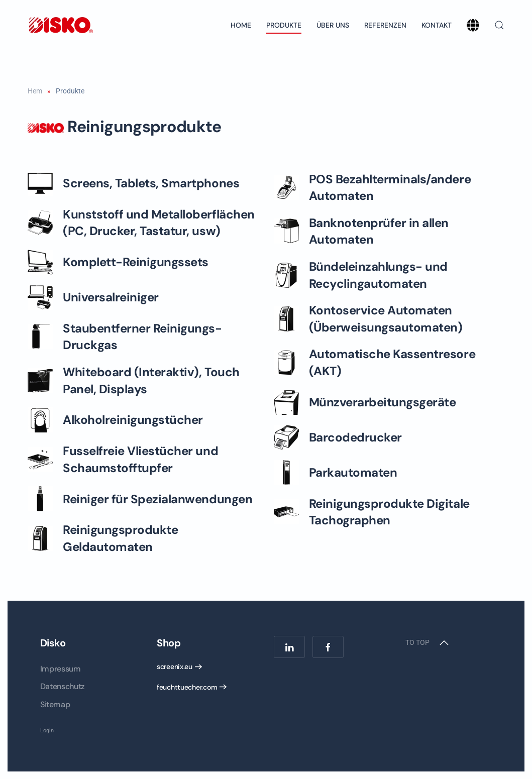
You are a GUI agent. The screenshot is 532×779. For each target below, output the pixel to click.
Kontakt (437, 25)
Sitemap (55, 704)
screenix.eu (175, 666)
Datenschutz (62, 686)
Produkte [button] (284, 25)
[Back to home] (60, 25)
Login (47, 731)
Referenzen (385, 25)
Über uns (333, 25)
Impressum (61, 669)
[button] (499, 25)
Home (241, 25)
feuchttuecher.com (187, 687)
